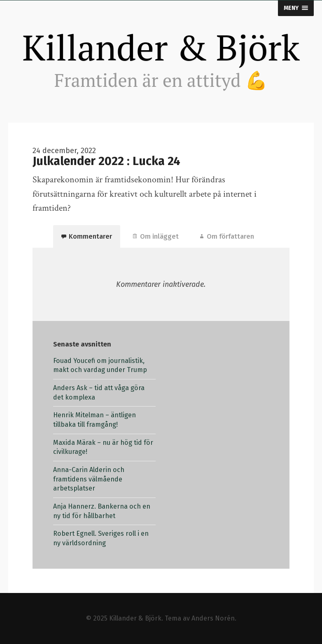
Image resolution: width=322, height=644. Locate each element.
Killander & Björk (161, 47)
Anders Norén (213, 618)
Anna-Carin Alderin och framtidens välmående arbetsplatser (89, 479)
